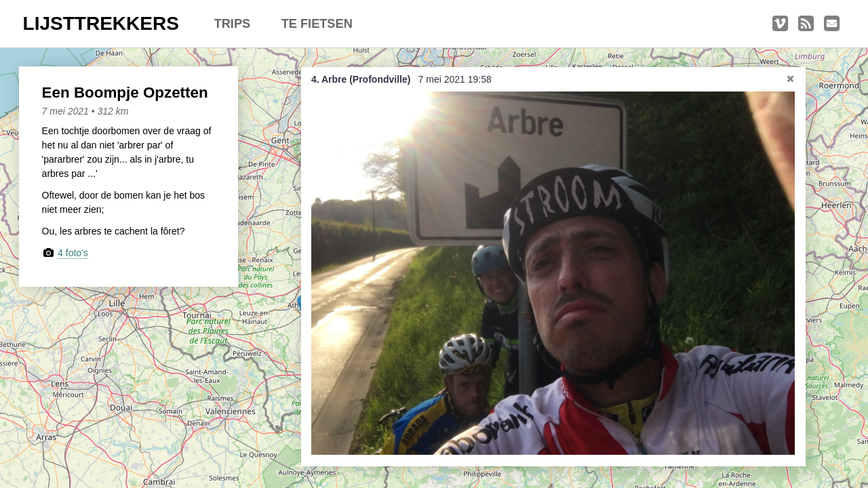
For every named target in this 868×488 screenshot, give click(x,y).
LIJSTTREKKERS (101, 23)
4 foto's (73, 253)
